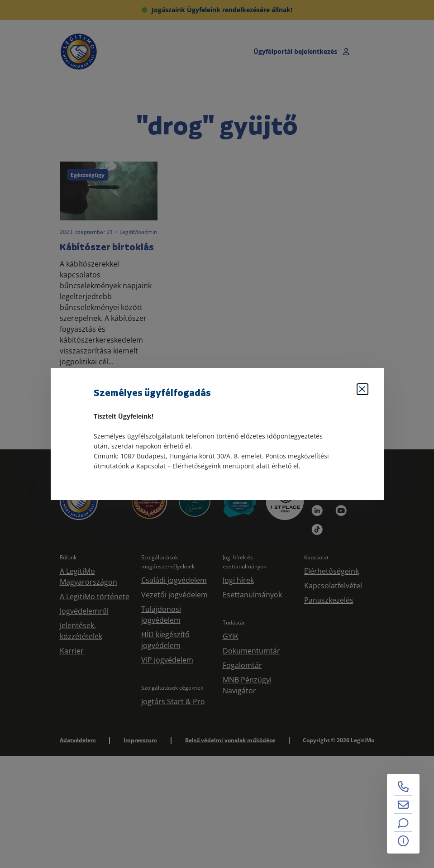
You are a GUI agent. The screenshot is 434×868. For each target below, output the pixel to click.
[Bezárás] (362, 389)
